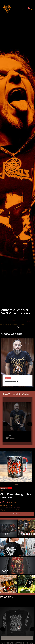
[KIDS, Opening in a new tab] (17, 547)
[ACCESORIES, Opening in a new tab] (27, 528)
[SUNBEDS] (27, 584)
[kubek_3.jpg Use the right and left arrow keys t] (16, 466)
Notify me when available (17, 638)
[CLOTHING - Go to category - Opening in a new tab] (12, 381)
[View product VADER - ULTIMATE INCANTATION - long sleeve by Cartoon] (31, 638)
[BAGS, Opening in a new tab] (17, 565)
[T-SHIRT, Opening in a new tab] (17, 422)
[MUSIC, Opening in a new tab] (8, 528)
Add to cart (17, 514)
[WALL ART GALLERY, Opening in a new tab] (8, 584)
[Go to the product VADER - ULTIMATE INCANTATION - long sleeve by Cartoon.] (17, 623)
